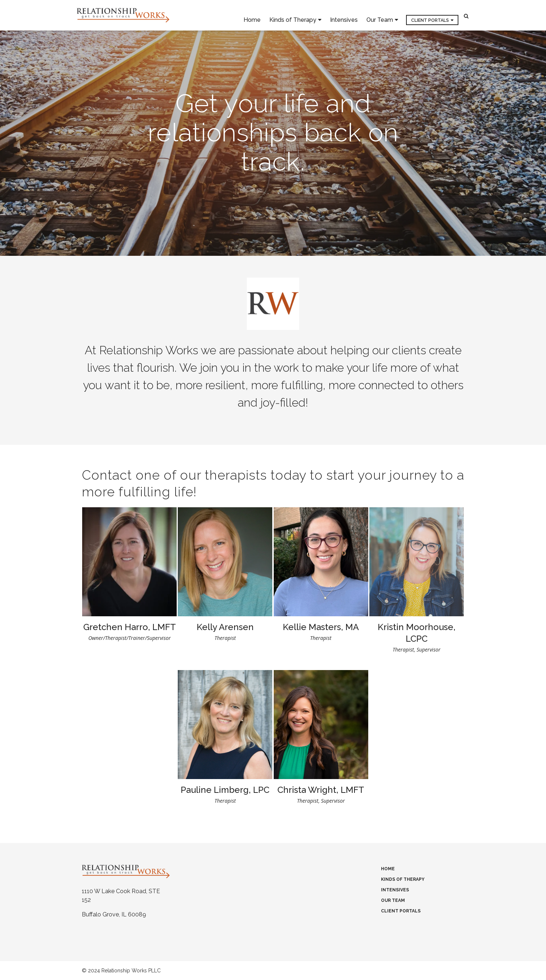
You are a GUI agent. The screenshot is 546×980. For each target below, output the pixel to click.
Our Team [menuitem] (380, 15)
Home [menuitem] (252, 15)
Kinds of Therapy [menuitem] (293, 15)
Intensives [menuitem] (344, 15)
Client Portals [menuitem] (430, 16)
